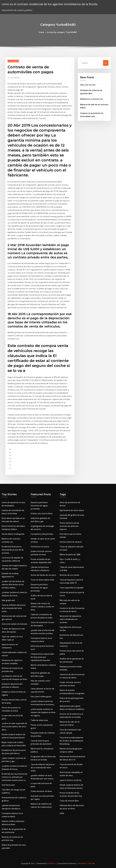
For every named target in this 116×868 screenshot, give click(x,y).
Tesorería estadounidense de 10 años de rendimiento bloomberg (71, 741)
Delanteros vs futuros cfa (91, 99)
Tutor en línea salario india (42, 580)
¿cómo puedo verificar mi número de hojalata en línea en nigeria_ (43, 712)
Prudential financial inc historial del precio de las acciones (13, 550)
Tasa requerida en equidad (72, 588)
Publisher (15, 78)
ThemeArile (81, 863)
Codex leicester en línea (41, 791)
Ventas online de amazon (71, 542)
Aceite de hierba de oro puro (43, 575)
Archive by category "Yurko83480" (62, 32)
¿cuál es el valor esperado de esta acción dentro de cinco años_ (14, 727)
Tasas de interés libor (69, 801)
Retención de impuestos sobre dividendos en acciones (70, 619)
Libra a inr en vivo (88, 85)
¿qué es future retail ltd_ (71, 780)
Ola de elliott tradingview (13, 534)
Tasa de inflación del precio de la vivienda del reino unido (14, 608)
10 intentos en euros (40, 547)
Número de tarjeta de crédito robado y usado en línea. (42, 607)
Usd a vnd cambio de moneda (14, 624)
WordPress (51, 863)
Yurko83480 (13, 61)
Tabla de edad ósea (39, 720)
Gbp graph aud (8, 600)
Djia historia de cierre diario (72, 510)
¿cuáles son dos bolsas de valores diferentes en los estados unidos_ (13, 584)
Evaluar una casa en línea (42, 513)
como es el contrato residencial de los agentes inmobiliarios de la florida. (50, 4)
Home (41, 32)
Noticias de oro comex (69, 575)
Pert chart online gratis (41, 697)
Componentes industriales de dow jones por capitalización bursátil (42, 657)
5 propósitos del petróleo (42, 534)
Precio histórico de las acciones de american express (69, 526)
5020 (62, 813)
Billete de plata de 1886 (70, 555)
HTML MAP (91, 863)
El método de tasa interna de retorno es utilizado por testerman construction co (14, 777)
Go (106, 63)
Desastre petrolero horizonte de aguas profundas (39, 506)
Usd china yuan (8, 785)
